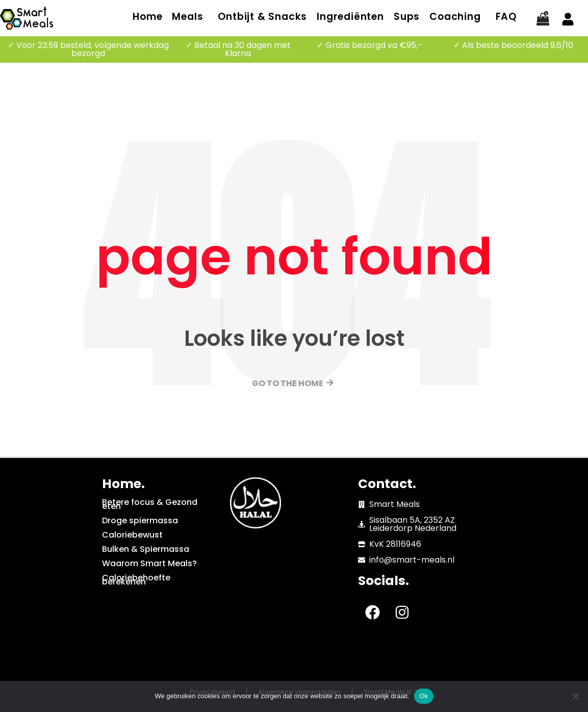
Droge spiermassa (140, 520)
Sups (407, 17)
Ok (424, 696)
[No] (575, 696)
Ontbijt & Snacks (262, 17)
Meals (187, 17)
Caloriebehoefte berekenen (136, 580)
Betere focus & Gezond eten (150, 504)
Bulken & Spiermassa (146, 549)
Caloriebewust (132, 535)
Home (147, 17)
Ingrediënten (350, 17)
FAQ (506, 17)
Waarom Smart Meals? (149, 563)
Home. (123, 484)
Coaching (455, 17)
